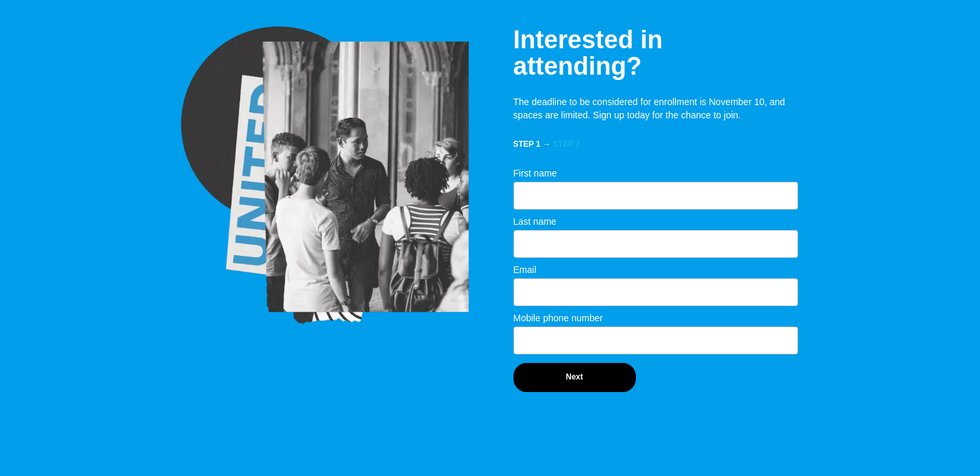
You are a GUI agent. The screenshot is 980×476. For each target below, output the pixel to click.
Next (574, 377)
